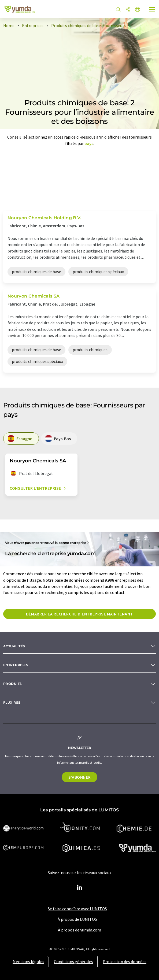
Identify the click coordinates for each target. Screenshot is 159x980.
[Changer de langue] (138, 10)
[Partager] (128, 10)
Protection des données (125, 962)
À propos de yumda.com (79, 930)
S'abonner (80, 777)
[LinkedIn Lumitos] (80, 888)
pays (89, 143)
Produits (13, 684)
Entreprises (16, 665)
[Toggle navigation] (152, 10)
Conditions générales (73, 962)
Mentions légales (28, 962)
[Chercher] (118, 10)
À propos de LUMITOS (77, 919)
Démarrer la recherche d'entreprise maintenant (80, 614)
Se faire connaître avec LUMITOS (77, 909)
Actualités (14, 646)
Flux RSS (12, 702)
